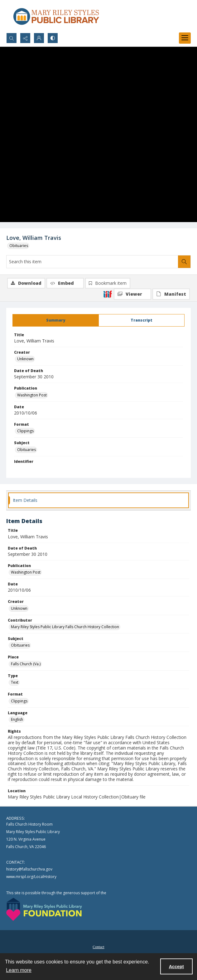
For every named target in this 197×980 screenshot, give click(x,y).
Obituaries (19, 246)
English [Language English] (17, 719)
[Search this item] (92, 262)
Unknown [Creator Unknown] (25, 359)
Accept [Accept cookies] (176, 967)
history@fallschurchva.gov (29, 869)
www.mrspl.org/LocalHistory (31, 877)
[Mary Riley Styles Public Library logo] (56, 16)
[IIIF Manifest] (171, 294)
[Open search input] (12, 38)
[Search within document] (184, 262)
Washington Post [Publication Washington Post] (32, 395)
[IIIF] (108, 294)
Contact (98, 947)
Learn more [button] (19, 970)
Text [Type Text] (15, 682)
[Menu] (185, 38)
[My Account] (39, 38)
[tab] (56, 320)
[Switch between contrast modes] (53, 38)
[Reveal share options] (25, 38)
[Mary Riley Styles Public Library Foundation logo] (44, 909)
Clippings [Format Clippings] (25, 431)
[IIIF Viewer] (132, 294)
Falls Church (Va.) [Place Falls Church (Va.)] (26, 664)
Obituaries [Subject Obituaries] (26, 450)
